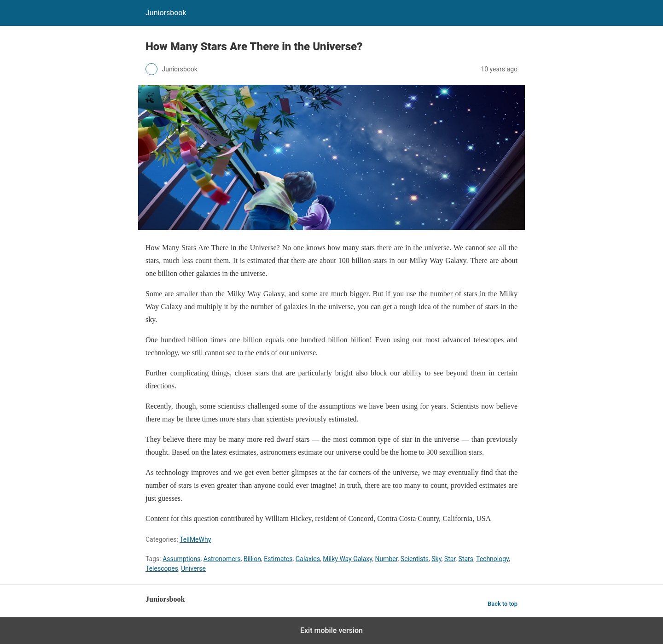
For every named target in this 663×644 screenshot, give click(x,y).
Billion (252, 559)
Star (450, 559)
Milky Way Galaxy (347, 559)
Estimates (278, 559)
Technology (492, 559)
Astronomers (222, 559)
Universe (193, 568)
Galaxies (308, 559)
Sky (436, 559)
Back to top (503, 604)
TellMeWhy (195, 539)
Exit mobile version (331, 630)
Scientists (415, 559)
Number (386, 559)
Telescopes (162, 568)
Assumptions (181, 559)
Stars (466, 559)
